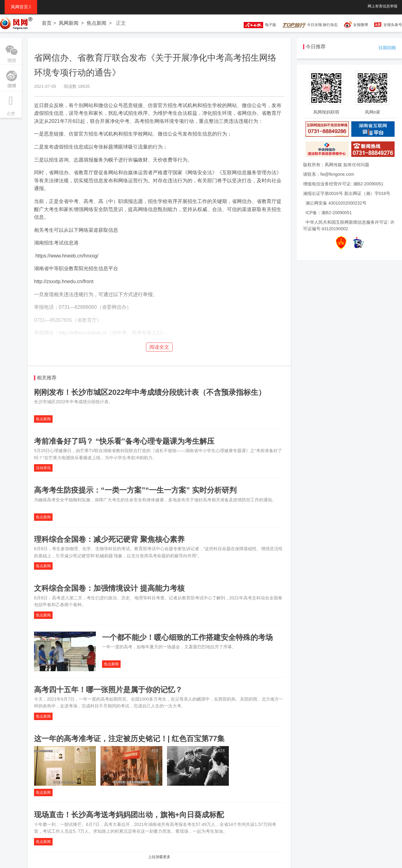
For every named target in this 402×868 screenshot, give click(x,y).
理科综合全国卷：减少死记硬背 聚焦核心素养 (109, 539)
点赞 (11, 104)
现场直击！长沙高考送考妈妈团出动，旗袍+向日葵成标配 (129, 815)
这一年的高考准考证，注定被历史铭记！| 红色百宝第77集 (129, 738)
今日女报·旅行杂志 (310, 25)
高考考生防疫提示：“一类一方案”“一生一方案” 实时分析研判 (135, 490)
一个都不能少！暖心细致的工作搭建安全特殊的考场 (187, 637)
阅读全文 (159, 347)
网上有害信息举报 (383, 6)
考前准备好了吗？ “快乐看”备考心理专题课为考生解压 (124, 441)
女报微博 (361, 25)
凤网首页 (21, 7)
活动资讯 (43, 468)
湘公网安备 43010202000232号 (336, 203)
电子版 (257, 25)
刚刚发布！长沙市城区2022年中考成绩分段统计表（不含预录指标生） (150, 392)
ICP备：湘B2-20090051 (329, 213)
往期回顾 (387, 48)
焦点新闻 (96, 23)
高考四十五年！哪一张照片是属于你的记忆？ (108, 690)
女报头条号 (393, 25)
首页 (47, 23)
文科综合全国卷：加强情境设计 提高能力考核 (109, 588)
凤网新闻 (69, 23)
